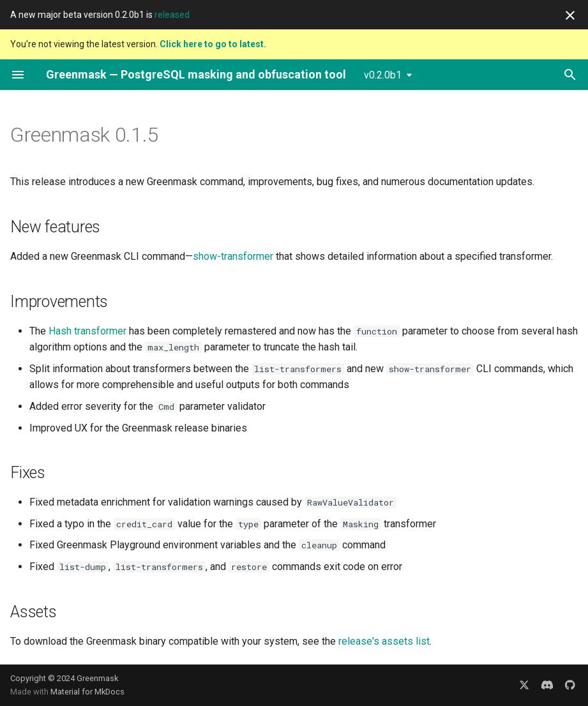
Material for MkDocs (87, 692)
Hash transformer (87, 331)
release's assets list (384, 641)
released (172, 15)
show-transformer (233, 256)
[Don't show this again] (570, 15)
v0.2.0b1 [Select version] (383, 75)
